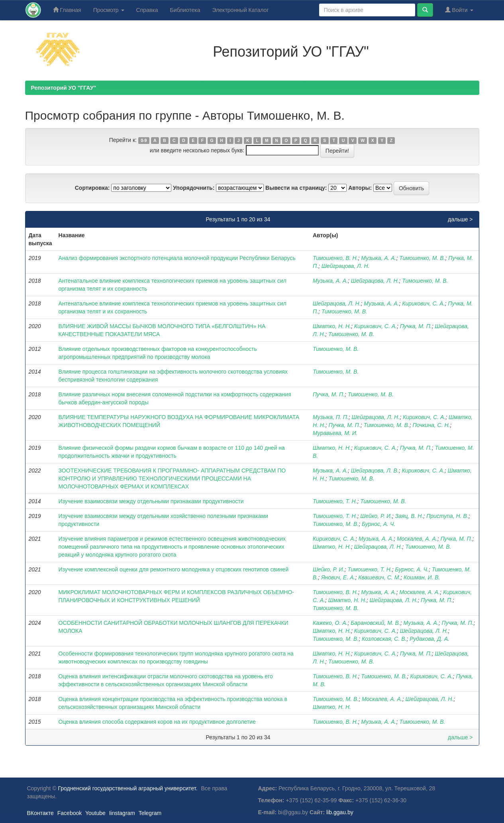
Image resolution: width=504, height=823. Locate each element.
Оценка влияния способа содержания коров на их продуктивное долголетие (157, 722)
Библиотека (185, 10)
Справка (147, 10)
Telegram (150, 813)
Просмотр (109, 10)
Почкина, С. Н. (431, 425)
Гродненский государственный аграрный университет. (128, 788)
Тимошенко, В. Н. (335, 258)
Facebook (70, 813)
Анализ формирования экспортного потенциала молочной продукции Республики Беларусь (177, 258)
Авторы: (360, 188)
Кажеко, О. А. (330, 623)
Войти (459, 10)
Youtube (95, 813)
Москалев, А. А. (417, 539)
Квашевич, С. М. (379, 577)
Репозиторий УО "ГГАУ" (64, 88)
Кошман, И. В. (422, 577)
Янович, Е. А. (338, 577)
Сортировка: (92, 188)
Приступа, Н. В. (447, 516)
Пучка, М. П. (416, 326)
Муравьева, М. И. (335, 433)
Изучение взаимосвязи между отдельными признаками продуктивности (151, 501)
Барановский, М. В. (376, 623)
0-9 (144, 140)
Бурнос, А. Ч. (378, 524)
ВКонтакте (40, 813)
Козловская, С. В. (384, 639)
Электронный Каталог (241, 10)
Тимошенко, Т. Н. (335, 501)
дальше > (460, 219)
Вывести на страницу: (296, 188)
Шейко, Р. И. (376, 516)
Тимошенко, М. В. (422, 258)
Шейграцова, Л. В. (375, 471)
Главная (67, 10)
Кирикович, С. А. (423, 303)
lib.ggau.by (340, 812)
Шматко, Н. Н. (332, 326)
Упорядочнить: (194, 188)
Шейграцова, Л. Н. (346, 266)
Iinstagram (122, 813)
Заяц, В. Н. (409, 516)
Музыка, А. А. (378, 258)
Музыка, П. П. (331, 417)
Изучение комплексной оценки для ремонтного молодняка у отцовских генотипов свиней (174, 569)
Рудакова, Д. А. (429, 639)
